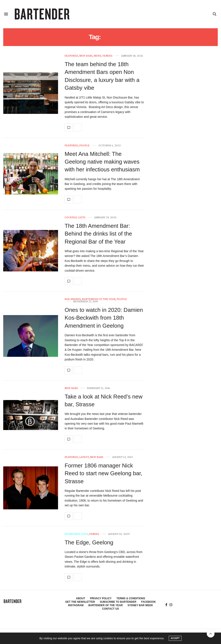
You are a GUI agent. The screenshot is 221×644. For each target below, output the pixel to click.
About (81, 598)
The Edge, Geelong (89, 542)
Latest (84, 457)
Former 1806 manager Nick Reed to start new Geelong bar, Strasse (103, 473)
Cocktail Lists (75, 218)
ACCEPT (175, 638)
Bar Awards (73, 299)
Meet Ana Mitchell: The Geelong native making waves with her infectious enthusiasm (102, 162)
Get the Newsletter (80, 602)
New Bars (86, 56)
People (84, 146)
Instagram (76, 605)
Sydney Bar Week (140, 605)
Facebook (148, 602)
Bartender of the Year (99, 299)
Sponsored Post (76, 534)
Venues (107, 56)
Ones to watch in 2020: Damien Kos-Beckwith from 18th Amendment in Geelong (104, 318)
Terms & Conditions (131, 598)
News (97, 56)
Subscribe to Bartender (118, 602)
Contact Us (110, 609)
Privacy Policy (101, 598)
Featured (71, 56)
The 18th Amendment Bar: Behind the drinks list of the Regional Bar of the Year (98, 234)
